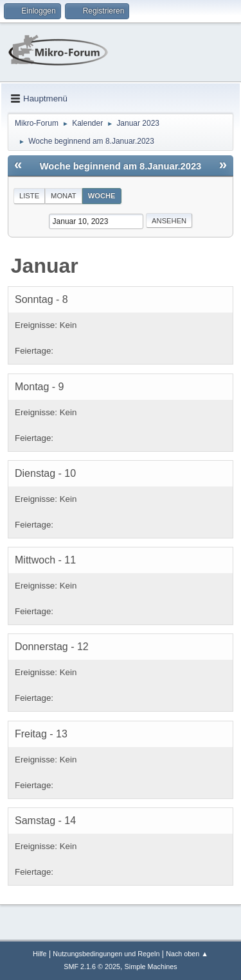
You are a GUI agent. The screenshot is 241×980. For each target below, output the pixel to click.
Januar (45, 266)
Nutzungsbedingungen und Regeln (106, 954)
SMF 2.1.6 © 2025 (92, 967)
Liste (29, 196)
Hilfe (40, 954)
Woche (102, 196)
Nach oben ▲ (187, 954)
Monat (64, 196)
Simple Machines (151, 967)
